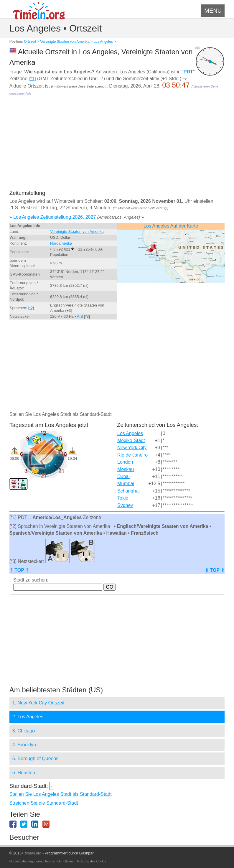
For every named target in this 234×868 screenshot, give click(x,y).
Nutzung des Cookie (92, 861)
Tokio (123, 498)
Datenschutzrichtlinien (60, 861)
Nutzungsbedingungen (26, 861)
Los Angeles (103, 42)
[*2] (31, 308)
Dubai (123, 476)
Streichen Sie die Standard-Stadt (44, 803)
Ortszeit (30, 42)
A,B (80, 316)
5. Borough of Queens (36, 759)
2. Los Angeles (28, 717)
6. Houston (24, 773)
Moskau (126, 469)
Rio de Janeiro (132, 455)
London (125, 462)
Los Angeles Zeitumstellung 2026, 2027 (55, 217)
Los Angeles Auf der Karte (171, 226)
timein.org (33, 853)
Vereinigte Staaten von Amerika (65, 42)
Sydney (125, 505)
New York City (132, 448)
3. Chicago (24, 731)
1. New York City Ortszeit (38, 703)
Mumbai (126, 484)
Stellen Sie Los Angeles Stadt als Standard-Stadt (61, 794)
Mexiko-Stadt (131, 440)
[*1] (32, 79)
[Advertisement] (117, 147)
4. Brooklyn (24, 745)
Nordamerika (61, 243)
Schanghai (128, 491)
